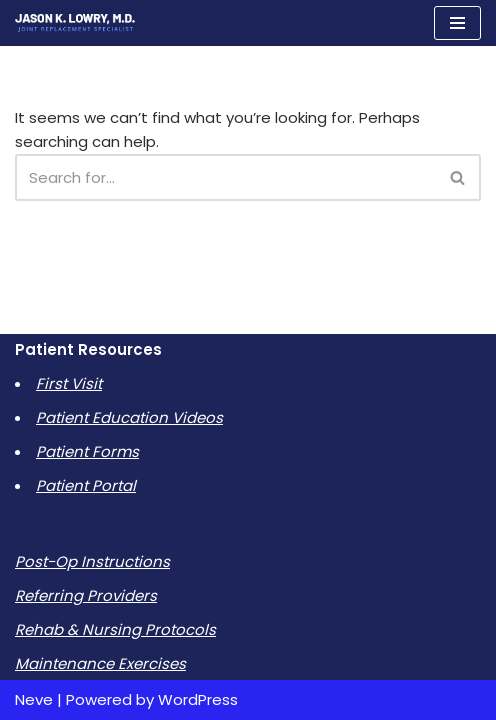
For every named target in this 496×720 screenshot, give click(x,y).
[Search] (225, 177)
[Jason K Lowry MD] (75, 23)
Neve (34, 699)
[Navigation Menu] (457, 23)
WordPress (198, 699)
